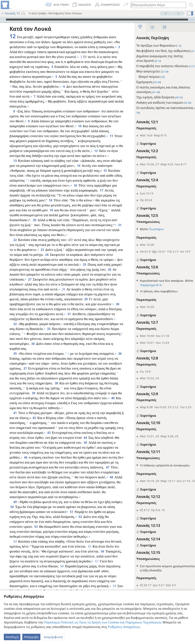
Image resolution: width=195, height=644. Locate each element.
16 (111, 190)
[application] (97, 20)
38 (96, 398)
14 (91, 171)
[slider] (97, 20)
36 (12, 373)
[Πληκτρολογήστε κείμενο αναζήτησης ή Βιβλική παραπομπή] (157, 5)
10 (108, 126)
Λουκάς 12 (10, 13)
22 (15, 250)
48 (62, 502)
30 (65, 319)
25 (12, 279)
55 (101, 571)
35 (15, 368)
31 (40, 329)
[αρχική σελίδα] (6, 5)
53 (36, 551)
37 (45, 383)
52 (89, 541)
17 (32, 200)
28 (23, 304)
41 (15, 433)
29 (40, 314)
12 (23, 156)
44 (107, 457)
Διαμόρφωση (54, 637)
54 (15, 566)
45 (111, 462)
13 (15, 166)
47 (52, 492)
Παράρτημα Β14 (145, 285)
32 (15, 339)
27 (80, 289)
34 (45, 359)
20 (82, 225)
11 (34, 141)
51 (80, 537)
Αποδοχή (12, 637)
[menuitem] (6, 5)
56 (12, 581)
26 (43, 284)
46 (63, 477)
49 (15, 527)
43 (74, 452)
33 (53, 344)
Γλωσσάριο (150, 229)
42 (53, 438)
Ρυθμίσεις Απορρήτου (124, 627)
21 (63, 235)
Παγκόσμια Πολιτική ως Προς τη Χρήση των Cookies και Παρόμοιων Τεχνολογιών (103, 622)
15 (12, 180)
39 (68, 408)
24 (76, 265)
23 (65, 260)
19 (102, 215)
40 (57, 418)
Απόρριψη (31, 637)
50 (24, 532)
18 (92, 205)
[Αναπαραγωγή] (2, 20)
